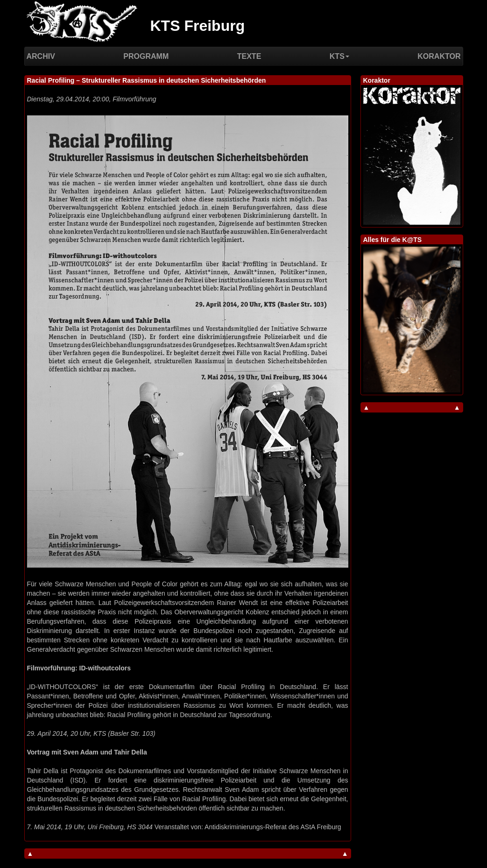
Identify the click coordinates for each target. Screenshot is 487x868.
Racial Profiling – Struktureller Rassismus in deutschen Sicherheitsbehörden (147, 80)
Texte (249, 56)
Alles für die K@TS (393, 240)
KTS (339, 56)
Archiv (41, 56)
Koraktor (439, 56)
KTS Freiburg (198, 26)
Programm (146, 56)
